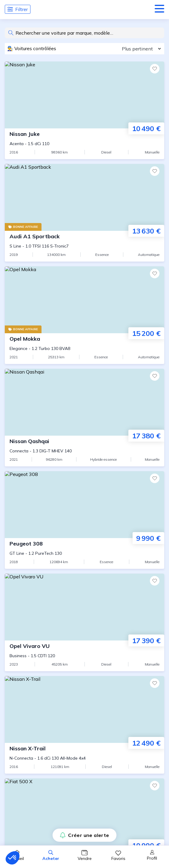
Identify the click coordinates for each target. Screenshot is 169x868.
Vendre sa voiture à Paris (40, 595)
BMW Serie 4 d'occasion (39, 420)
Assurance (22, 539)
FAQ (14, 761)
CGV (15, 682)
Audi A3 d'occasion (33, 361)
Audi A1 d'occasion (33, 349)
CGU (33, 682)
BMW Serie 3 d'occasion (39, 414)
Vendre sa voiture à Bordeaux (45, 618)
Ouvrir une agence (31, 674)
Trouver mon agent (32, 587)
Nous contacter (28, 659)
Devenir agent (27, 666)
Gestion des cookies (33, 690)
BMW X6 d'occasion (34, 438)
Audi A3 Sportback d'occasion (45, 373)
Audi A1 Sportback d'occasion (45, 355)
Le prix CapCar (27, 715)
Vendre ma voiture (32, 580)
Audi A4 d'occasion (33, 379)
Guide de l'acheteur (32, 500)
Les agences (24, 746)
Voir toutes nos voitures (85, 122)
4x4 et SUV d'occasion (36, 524)
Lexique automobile (33, 753)
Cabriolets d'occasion (35, 531)
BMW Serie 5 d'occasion (39, 426)
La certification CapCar (37, 722)
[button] (13, 858)
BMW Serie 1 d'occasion (39, 408)
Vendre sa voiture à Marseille (44, 603)
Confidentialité (127, 796)
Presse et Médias (30, 643)
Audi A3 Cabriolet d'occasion (44, 367)
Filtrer (18, 9)
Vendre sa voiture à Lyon (39, 611)
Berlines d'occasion (32, 516)
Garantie (20, 547)
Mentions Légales (87, 796)
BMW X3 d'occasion (34, 432)
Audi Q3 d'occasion (33, 385)
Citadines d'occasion (34, 508)
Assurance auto (28, 730)
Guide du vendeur (30, 572)
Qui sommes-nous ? (32, 651)
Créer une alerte (84, 835)
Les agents (23, 738)
